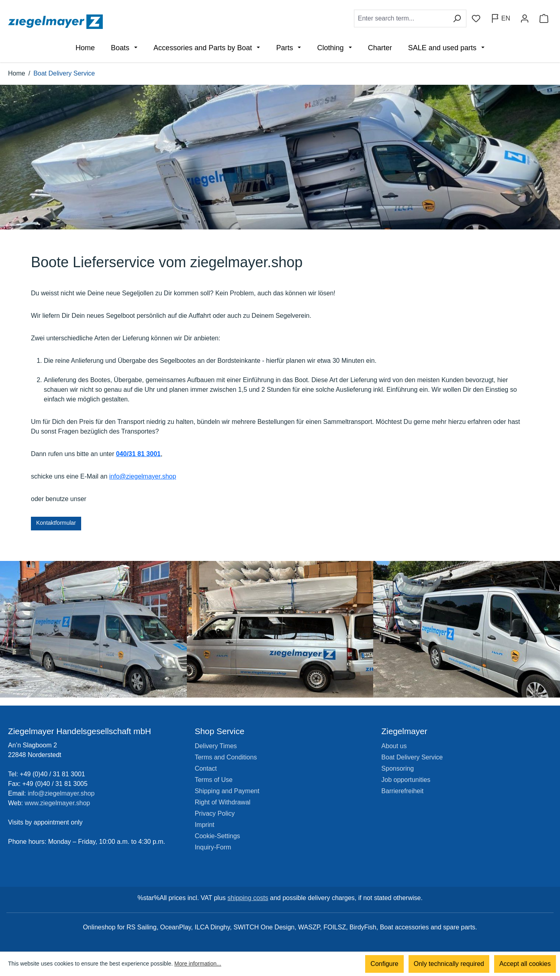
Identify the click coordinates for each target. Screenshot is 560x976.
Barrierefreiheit (402, 791)
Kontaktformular (56, 523)
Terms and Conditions (226, 757)
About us (394, 746)
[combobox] (401, 18)
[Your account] (525, 18)
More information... (198, 964)
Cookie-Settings (218, 836)
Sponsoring (398, 768)
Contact (206, 768)
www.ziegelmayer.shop (58, 803)
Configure (384, 964)
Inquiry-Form (213, 847)
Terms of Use (214, 780)
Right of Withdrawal (223, 802)
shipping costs (248, 898)
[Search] (457, 18)
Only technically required (449, 964)
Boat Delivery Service (412, 757)
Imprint (205, 825)
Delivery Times (216, 746)
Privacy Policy (215, 813)
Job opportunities (406, 780)
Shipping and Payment (227, 791)
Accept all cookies (525, 964)
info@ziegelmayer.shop (143, 476)
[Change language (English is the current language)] (500, 18)
